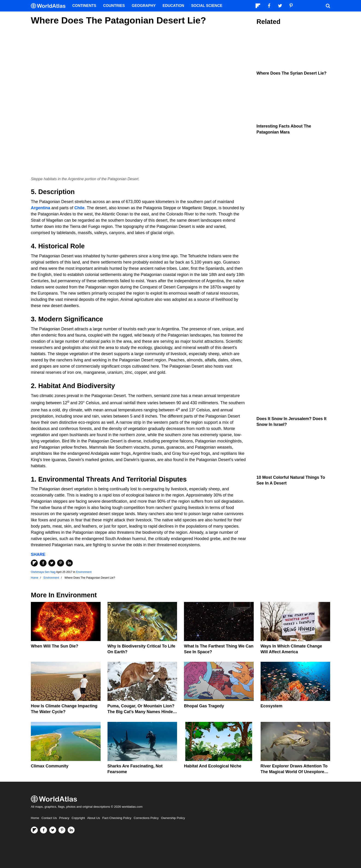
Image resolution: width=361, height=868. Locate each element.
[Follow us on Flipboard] (34, 830)
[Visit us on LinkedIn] (71, 830)
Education (173, 6)
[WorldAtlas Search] (328, 6)
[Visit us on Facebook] (44, 830)
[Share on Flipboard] (34, 563)
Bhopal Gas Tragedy (204, 706)
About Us (94, 818)
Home (35, 818)
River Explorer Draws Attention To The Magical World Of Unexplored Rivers (294, 772)
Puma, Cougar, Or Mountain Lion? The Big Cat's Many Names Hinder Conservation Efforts (141, 712)
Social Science (207, 6)
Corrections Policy (146, 818)
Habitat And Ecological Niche (213, 766)
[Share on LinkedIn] (69, 563)
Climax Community (50, 766)
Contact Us (49, 818)
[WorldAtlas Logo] (50, 6)
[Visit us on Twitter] (53, 830)
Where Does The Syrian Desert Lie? (291, 73)
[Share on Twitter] (52, 563)
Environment (84, 572)
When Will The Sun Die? (55, 646)
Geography (144, 6)
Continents (84, 6)
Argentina (41, 208)
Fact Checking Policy (117, 818)
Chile (79, 208)
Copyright (78, 818)
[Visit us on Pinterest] (62, 830)
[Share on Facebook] (43, 563)
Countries (114, 6)
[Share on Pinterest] (61, 563)
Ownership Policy (173, 818)
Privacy (64, 818)
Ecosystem (272, 706)
